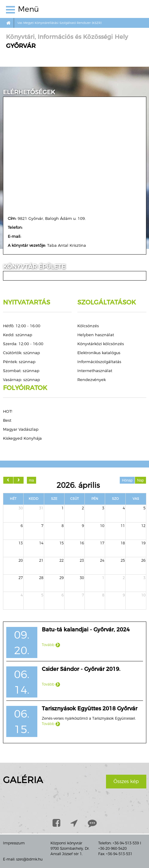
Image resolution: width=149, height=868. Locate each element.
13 (21, 543)
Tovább (51, 645)
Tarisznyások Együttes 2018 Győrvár (90, 709)
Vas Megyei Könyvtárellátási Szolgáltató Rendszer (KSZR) (59, 23)
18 (123, 543)
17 (102, 543)
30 (21, 508)
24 (102, 560)
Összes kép (126, 781)
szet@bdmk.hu (29, 859)
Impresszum (14, 843)
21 (41, 560)
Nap (140, 480)
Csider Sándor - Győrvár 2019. (81, 669)
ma (32, 480)
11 (123, 526)
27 (21, 578)
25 (123, 560)
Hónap (127, 480)
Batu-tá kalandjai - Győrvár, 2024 (86, 630)
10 (102, 526)
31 (41, 508)
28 (41, 578)
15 (62, 543)
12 (143, 526)
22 (62, 560)
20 (21, 560)
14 (41, 543)
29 (62, 578)
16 (82, 543)
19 (143, 543)
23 (82, 560)
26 (143, 560)
